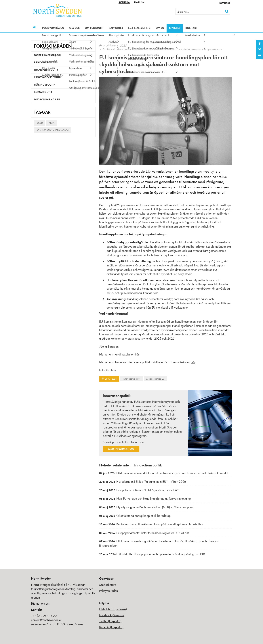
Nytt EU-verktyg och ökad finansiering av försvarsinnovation (145, 498)
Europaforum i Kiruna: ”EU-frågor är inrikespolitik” (139, 490)
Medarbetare (108, 585)
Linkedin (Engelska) (111, 627)
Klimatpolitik (43, 92)
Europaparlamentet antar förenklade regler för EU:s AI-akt (144, 533)
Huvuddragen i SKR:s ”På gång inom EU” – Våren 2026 (143, 481)
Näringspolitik (45, 85)
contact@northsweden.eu (47, 620)
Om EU (160, 28)
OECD (40, 123)
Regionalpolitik (45, 62)
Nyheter (175, 28)
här (137, 354)
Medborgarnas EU (155, 379)
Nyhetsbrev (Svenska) (113, 609)
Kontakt (225, 3)
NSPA (52, 123)
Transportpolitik (46, 70)
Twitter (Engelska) (110, 621)
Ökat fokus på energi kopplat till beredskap (135, 516)
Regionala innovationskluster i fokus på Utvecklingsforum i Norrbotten (151, 524)
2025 (123, 46)
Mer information (121, 449)
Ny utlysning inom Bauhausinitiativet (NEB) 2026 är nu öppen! (147, 507)
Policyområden (53, 28)
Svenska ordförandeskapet (53, 130)
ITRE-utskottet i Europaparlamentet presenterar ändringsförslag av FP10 (152, 554)
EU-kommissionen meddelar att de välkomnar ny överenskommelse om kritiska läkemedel (164, 473)
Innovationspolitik (131, 379)
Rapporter (116, 28)
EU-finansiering (139, 28)
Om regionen (94, 28)
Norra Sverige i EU (47, 55)
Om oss (74, 28)
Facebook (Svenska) (112, 615)
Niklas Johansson (133, 442)
